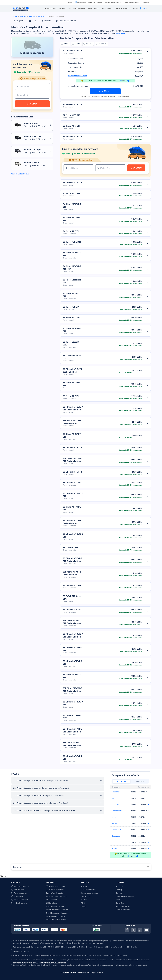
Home (15, 16)
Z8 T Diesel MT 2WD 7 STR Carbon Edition (73, 408)
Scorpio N (41, 16)
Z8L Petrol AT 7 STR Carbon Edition (72, 573)
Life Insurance (20, 890)
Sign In (145, 8)
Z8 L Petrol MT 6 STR (72, 472)
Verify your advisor (123, 906)
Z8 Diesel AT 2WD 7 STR (72, 435)
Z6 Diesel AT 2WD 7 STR (72, 295)
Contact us (120, 903)
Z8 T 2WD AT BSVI (71, 548)
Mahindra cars (23, 174)
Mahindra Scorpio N (32, 53)
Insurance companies (89, 893)
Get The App (81, 2)
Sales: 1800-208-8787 (95, 2)
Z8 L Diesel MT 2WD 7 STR (73, 495)
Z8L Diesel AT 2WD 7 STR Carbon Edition (72, 622)
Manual (89, 44)
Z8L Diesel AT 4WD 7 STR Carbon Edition (72, 744)
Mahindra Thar (31, 123)
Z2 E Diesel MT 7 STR (72, 104)
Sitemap (119, 890)
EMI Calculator (52, 900)
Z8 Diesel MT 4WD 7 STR (72, 508)
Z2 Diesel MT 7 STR (72, 126)
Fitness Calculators (57, 890)
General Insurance (22, 886)
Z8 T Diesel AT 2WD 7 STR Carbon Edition (73, 560)
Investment (19, 896)
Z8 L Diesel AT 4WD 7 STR (73, 757)
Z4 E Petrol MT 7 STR (72, 137)
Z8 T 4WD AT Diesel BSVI (72, 717)
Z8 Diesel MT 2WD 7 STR (72, 384)
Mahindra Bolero (32, 163)
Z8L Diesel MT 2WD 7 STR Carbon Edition (73, 460)
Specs (33, 21)
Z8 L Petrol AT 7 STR (72, 585)
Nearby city (121, 781)
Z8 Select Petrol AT (72, 307)
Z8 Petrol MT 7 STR (72, 318)
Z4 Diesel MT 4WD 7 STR (72, 330)
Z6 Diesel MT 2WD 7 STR (72, 219)
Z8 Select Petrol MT (72, 242)
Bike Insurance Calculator (56, 920)
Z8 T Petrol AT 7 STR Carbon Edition (72, 522)
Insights (84, 906)
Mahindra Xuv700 (33, 136)
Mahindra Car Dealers (66, 21)
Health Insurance (21, 900)
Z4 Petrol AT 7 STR (71, 231)
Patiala (115, 823)
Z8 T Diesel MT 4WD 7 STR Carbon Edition (73, 635)
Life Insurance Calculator (56, 906)
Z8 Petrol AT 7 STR (71, 396)
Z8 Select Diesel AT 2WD (72, 343)
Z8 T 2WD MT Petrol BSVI (72, 357)
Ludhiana (116, 804)
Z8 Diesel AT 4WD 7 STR (72, 676)
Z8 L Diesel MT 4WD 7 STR (73, 703)
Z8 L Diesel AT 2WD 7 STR (73, 649)
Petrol (66, 44)
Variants (46, 21)
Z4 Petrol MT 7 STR (72, 193)
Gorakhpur (116, 836)
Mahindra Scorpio (33, 149)
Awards (84, 900)
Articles (84, 886)
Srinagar (115, 842)
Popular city (139, 781)
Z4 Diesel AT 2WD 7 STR (72, 254)
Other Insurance (21, 903)
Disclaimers (18, 867)
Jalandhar (116, 792)
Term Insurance (21, 893)
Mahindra (32, 16)
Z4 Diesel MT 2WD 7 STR (72, 206)
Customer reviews (88, 890)
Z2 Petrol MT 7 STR (72, 115)
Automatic (102, 44)
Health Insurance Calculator (57, 910)
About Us (119, 886)
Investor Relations (123, 910)
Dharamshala (117, 811)
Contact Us (145, 2)
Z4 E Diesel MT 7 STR (72, 183)
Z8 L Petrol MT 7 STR (72, 448)
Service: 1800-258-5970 (113, 2)
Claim (70, 2)
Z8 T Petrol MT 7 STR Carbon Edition (72, 370)
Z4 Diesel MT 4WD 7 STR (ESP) (72, 268)
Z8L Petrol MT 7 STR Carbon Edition (72, 422)
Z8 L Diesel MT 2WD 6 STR (73, 535)
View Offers (104, 91)
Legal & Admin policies (125, 896)
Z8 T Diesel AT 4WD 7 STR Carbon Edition (73, 730)
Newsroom (85, 896)
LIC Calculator (52, 903)
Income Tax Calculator (55, 893)
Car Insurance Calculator (56, 916)
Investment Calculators (58, 886)
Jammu (115, 798)
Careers (119, 893)
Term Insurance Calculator (56, 896)
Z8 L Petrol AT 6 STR (72, 610)
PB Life (84, 903)
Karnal (115, 849)
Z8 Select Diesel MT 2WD (72, 281)
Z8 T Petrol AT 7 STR (72, 483)
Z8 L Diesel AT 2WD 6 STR (73, 662)
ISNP (118, 900)
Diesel (77, 44)
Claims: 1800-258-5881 (131, 2)
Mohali (115, 817)
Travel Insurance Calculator (57, 913)
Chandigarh (117, 830)
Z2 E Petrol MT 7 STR (72, 51)
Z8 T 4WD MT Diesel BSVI (72, 598)
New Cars (23, 16)
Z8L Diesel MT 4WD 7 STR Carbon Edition (73, 690)
